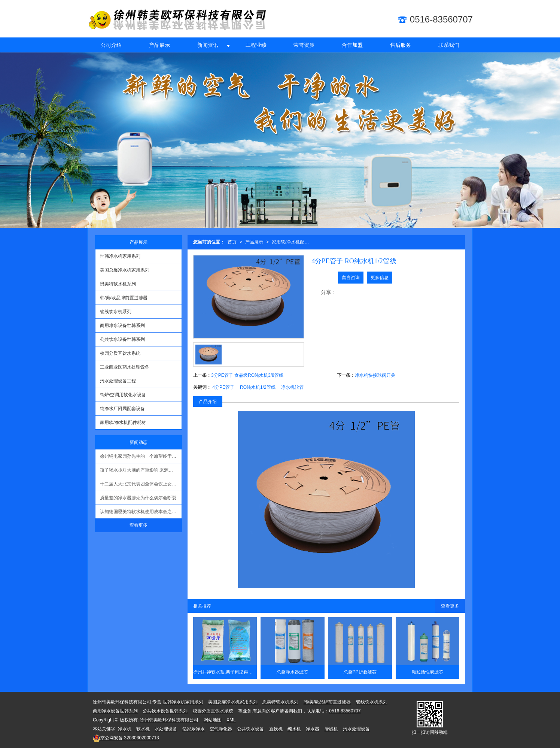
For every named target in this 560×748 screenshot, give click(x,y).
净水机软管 (292, 387)
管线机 (331, 729)
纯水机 (294, 729)
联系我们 (449, 45)
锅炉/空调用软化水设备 (123, 395)
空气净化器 (221, 729)
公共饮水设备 (250, 729)
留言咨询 (351, 278)
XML (231, 720)
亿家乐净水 (194, 729)
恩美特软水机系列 (118, 284)
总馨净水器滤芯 (292, 672)
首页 (232, 242)
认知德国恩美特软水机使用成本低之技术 (140, 512)
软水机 (143, 729)
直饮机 (276, 729)
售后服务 (401, 45)
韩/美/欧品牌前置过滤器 (124, 298)
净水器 (313, 729)
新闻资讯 (208, 45)
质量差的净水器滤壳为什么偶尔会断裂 (138, 498)
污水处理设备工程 (118, 381)
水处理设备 (166, 729)
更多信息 (380, 278)
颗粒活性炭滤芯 (427, 672)
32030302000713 (126, 738)
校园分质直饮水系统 (120, 353)
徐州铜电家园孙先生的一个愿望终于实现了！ (141, 456)
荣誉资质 (304, 45)
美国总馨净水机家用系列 (125, 270)
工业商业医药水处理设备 (125, 367)
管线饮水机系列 (116, 312)
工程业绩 (256, 45)
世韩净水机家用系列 (120, 256)
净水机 (125, 729)
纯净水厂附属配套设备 (122, 409)
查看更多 (450, 606)
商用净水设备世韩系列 (122, 325)
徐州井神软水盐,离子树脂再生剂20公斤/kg (225, 672)
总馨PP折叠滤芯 (360, 672)
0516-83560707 (345, 711)
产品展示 (159, 45)
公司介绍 (111, 45)
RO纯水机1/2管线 (258, 387)
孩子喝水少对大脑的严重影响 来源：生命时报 (141, 470)
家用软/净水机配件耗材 (292, 242)
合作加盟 (352, 45)
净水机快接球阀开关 (375, 375)
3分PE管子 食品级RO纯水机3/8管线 (247, 375)
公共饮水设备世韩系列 (122, 339)
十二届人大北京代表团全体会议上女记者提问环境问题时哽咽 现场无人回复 (141, 484)
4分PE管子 (223, 387)
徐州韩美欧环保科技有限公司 (169, 720)
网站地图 (213, 720)
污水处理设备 (356, 729)
